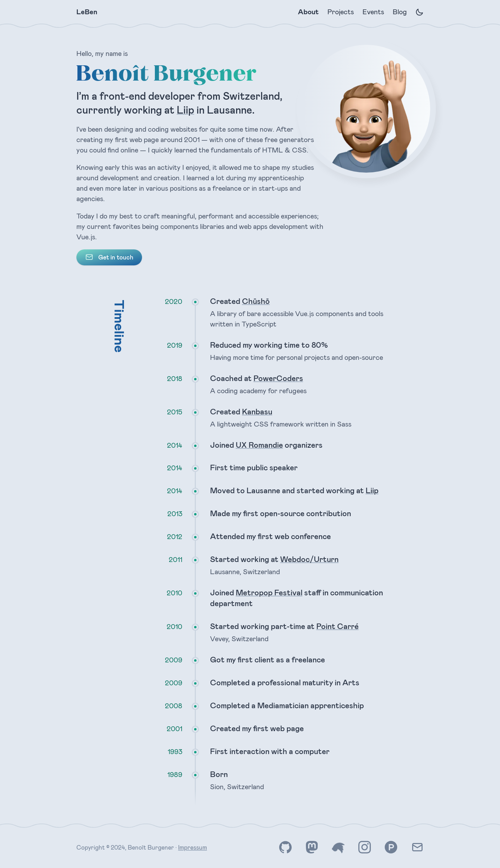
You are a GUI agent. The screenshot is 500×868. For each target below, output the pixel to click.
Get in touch (109, 257)
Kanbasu (257, 411)
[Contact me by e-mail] (417, 847)
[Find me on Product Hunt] (391, 847)
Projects (340, 12)
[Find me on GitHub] (285, 847)
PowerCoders (278, 378)
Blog (399, 12)
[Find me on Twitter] (338, 847)
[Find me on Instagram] (365, 847)
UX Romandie (259, 445)
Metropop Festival (269, 592)
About (308, 12)
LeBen (87, 12)
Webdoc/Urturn (309, 559)
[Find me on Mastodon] (312, 847)
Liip (185, 110)
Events (373, 12)
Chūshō (256, 301)
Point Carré (337, 626)
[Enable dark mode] (419, 12)
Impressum (193, 847)
